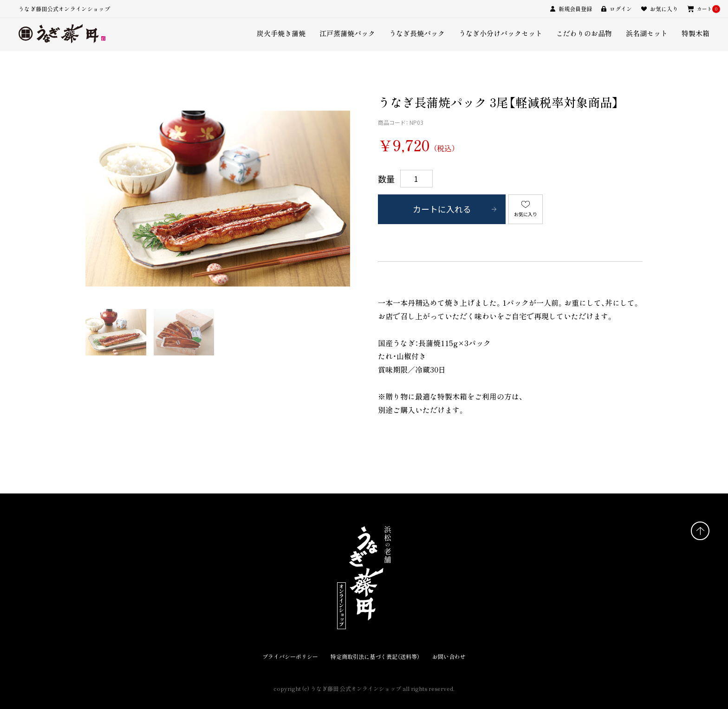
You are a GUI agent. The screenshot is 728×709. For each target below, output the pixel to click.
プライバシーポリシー (290, 656)
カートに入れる (442, 209)
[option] (218, 199)
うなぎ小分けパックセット (500, 33)
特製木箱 (695, 33)
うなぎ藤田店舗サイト (123, 680)
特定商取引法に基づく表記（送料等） (375, 656)
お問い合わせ (449, 656)
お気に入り (526, 214)
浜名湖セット (647, 33)
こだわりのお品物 (584, 33)
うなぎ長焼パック (417, 33)
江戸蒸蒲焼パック (347, 33)
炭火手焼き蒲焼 (281, 33)
